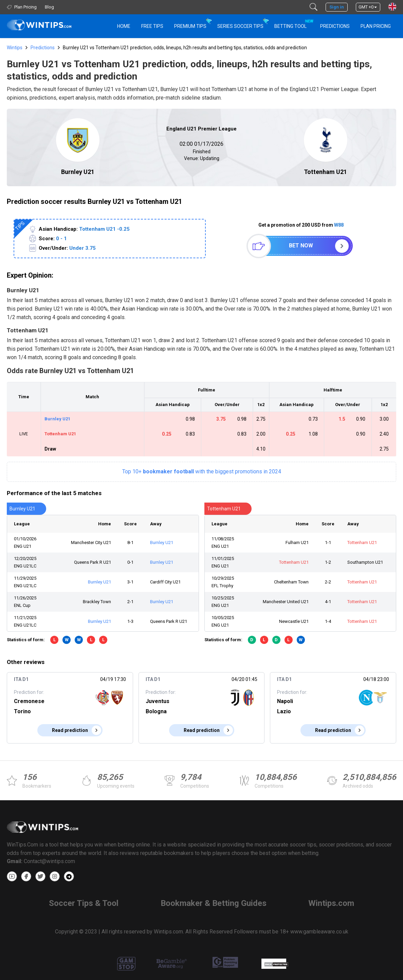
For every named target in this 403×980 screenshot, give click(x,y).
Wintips (15, 48)
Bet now (301, 246)
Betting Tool (293, 23)
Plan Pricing (376, 26)
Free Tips (152, 26)
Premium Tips (190, 26)
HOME (124, 26)
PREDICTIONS (335, 26)
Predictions (43, 48)
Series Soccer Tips (240, 26)
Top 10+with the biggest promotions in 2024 (202, 471)
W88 (339, 225)
